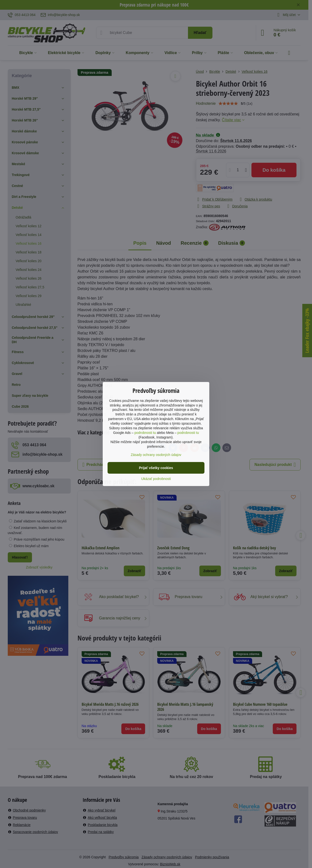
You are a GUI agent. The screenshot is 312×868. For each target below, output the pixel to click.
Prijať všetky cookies (156, 468)
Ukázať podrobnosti (156, 479)
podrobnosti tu (145, 433)
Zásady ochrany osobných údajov (156, 455)
